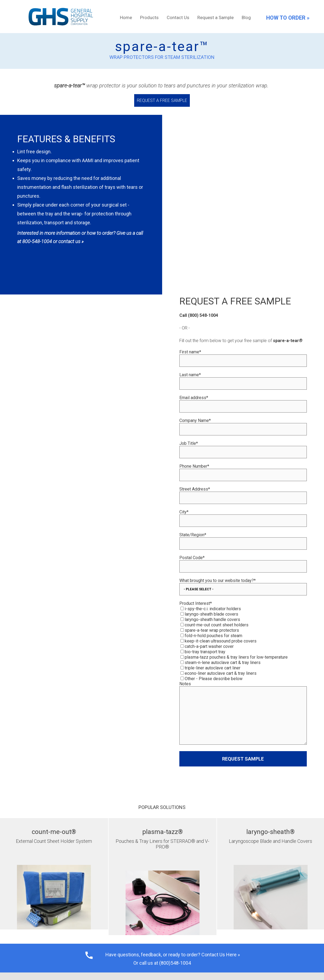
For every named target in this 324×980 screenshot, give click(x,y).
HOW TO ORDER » (288, 18)
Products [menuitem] (149, 17)
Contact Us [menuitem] (178, 17)
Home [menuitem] (126, 17)
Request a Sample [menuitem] (216, 17)
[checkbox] (243, 590)
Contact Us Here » (221, 898)
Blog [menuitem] (246, 17)
